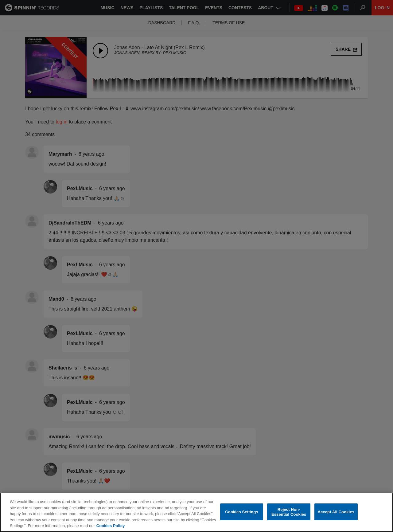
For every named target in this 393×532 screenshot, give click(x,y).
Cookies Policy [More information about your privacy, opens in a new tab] (111, 526)
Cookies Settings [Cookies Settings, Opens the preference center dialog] (242, 512)
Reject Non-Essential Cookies (289, 512)
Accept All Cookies (336, 512)
